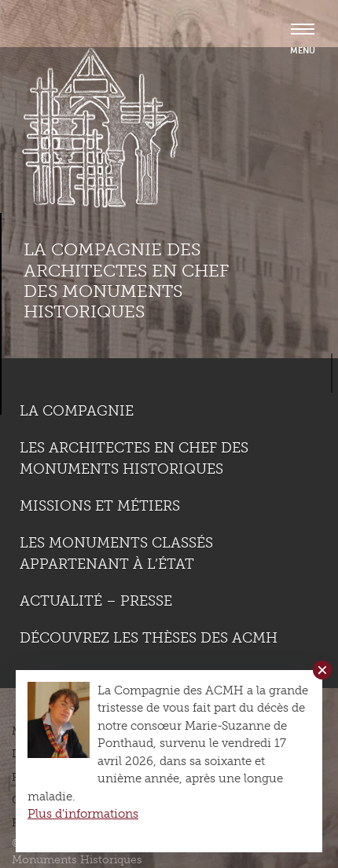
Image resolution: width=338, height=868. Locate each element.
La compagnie (77, 411)
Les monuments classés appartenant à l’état (116, 553)
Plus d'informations (83, 814)
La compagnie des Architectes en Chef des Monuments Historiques (126, 280)
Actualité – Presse (96, 601)
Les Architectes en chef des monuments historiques (134, 458)
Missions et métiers (100, 506)
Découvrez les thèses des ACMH (149, 638)
